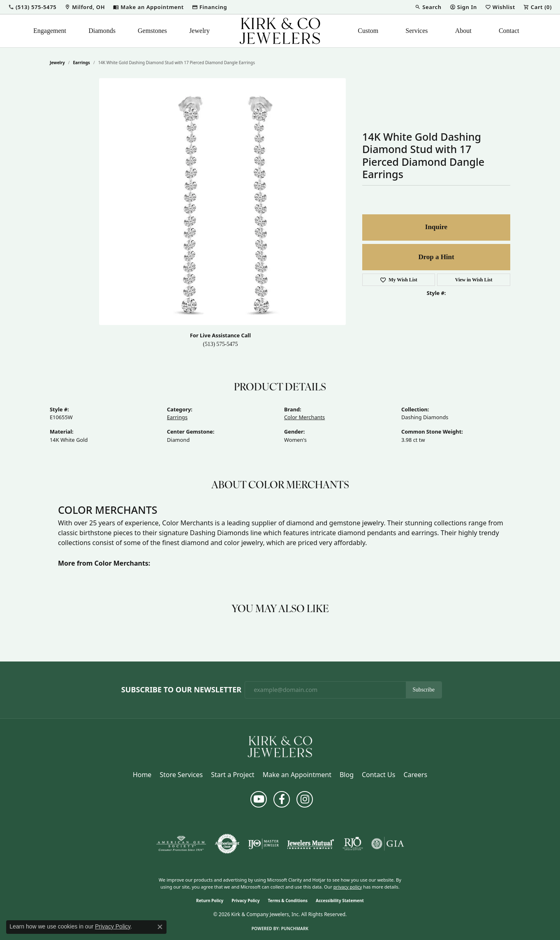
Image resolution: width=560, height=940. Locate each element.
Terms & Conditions (288, 901)
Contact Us (378, 775)
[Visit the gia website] (388, 844)
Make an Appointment (297, 775)
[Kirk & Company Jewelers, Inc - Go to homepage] (280, 746)
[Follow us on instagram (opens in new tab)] (305, 799)
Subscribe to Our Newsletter (181, 690)
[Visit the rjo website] (353, 844)
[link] (85, 7)
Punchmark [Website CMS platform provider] (295, 928)
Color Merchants (304, 417)
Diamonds (102, 31)
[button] (32, 7)
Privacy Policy (245, 901)
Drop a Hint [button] (436, 257)
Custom (368, 31)
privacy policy (348, 887)
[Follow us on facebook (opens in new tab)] (282, 799)
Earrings (82, 63)
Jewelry (199, 31)
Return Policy (210, 901)
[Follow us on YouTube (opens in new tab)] (259, 799)
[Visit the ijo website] (263, 844)
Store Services (181, 775)
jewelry (57, 63)
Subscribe (424, 690)
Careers (415, 775)
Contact (509, 31)
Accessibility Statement (340, 901)
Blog (347, 775)
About (463, 31)
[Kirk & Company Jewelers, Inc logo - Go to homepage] (280, 31)
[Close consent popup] (160, 927)
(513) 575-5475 (221, 344)
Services (417, 31)
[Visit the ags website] (181, 844)
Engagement (50, 31)
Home (142, 775)
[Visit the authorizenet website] (227, 844)
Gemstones (152, 31)
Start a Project (233, 775)
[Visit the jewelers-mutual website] (311, 844)
